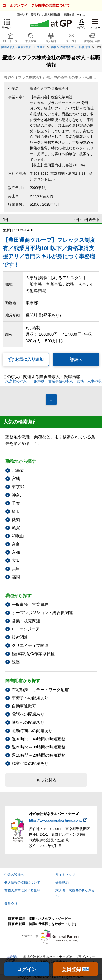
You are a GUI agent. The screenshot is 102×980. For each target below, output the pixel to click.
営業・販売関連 (26, 621)
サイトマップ (65, 875)
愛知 (16, 519)
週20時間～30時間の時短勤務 (39, 747)
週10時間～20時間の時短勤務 (39, 755)
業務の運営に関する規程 (22, 890)
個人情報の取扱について (22, 883)
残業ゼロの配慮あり (30, 763)
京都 (16, 552)
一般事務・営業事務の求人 (52, 381)
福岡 (16, 577)
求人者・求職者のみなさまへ (75, 893)
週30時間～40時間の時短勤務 (39, 739)
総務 (16, 662)
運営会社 (11, 904)
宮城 (16, 479)
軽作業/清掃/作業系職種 (33, 654)
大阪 (16, 560)
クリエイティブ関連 (30, 645)
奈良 (16, 544)
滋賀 (16, 528)
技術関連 (20, 637)
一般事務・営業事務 (30, 604)
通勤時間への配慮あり (32, 731)
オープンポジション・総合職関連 (42, 613)
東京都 (18, 487)
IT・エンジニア (26, 629)
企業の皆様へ (14, 875)
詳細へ (76, 359)
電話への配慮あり (28, 714)
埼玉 (16, 511)
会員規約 (62, 883)
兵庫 (16, 569)
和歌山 (18, 536)
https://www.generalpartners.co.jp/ (56, 820)
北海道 (18, 470)
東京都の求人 (16, 381)
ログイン (27, 969)
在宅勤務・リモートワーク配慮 (40, 690)
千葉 (16, 503)
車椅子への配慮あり (30, 698)
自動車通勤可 (24, 706)
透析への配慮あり (28, 722)
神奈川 (18, 495)
